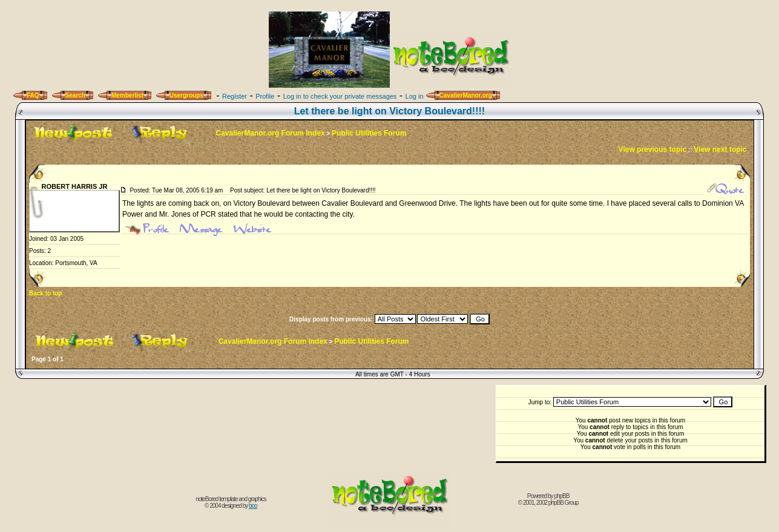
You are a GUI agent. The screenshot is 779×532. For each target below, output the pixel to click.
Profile (265, 96)
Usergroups (186, 95)
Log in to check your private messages (340, 96)
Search (75, 95)
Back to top (45, 293)
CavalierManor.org (466, 95)
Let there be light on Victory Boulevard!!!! (389, 111)
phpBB (561, 496)
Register (235, 96)
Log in (415, 96)
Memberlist (127, 95)
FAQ (33, 95)
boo (253, 506)
